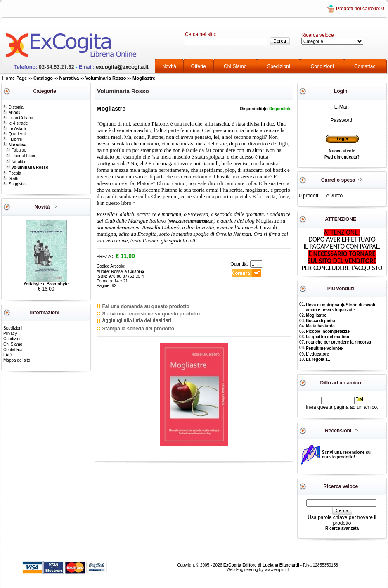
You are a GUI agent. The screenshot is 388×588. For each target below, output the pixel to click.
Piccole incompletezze (328, 331)
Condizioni (322, 66)
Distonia (13, 107)
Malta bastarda (320, 326)
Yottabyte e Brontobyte (46, 284)
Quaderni (14, 134)
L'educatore (317, 354)
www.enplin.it (277, 570)
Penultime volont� (325, 348)
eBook (12, 113)
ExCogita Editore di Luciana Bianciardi (262, 565)
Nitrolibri (16, 162)
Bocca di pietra (321, 321)
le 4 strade (15, 123)
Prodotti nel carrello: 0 (360, 9)
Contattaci (365, 66)
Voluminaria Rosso (106, 78)
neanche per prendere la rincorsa (338, 342)
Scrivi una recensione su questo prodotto (151, 314)
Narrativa (69, 78)
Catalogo (43, 78)
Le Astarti (14, 129)
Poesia (12, 173)
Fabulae (16, 150)
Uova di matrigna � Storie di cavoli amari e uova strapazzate (341, 307)
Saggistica (15, 184)
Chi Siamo (235, 66)
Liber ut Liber (21, 156)
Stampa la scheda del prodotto (138, 329)
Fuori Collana (18, 118)
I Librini (12, 139)
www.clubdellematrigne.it (191, 221)
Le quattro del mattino (328, 337)
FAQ (7, 355)
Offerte (199, 66)
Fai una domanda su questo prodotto (145, 306)
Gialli (10, 179)
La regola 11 (318, 359)
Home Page (15, 78)
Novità (169, 66)
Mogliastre (144, 78)
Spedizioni (278, 66)
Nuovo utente (342, 151)
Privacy (10, 333)
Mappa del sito (17, 360)
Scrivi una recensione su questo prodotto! (346, 455)
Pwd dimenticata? (342, 157)
